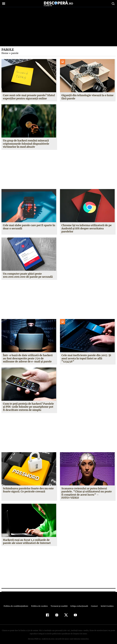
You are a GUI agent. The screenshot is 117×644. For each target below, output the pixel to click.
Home (5, 53)
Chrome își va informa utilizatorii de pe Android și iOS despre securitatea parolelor (87, 228)
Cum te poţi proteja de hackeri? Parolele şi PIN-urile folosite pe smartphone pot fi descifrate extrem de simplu (29, 407)
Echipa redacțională (78, 603)
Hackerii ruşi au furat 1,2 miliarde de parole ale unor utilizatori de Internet (27, 538)
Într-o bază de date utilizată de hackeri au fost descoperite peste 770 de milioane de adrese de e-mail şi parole (29, 358)
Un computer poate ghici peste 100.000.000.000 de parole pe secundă (28, 275)
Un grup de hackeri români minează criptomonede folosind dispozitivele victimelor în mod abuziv (26, 144)
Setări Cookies (106, 603)
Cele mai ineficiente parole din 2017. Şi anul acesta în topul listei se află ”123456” (86, 358)
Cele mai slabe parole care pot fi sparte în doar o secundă (29, 227)
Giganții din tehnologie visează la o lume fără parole (88, 97)
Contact (93, 603)
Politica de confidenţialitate (17, 603)
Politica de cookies (40, 603)
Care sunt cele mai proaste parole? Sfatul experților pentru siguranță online (29, 97)
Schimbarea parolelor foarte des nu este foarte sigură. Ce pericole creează (28, 490)
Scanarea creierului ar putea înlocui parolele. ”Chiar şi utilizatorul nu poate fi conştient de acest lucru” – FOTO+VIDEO (88, 492)
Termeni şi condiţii (59, 603)
